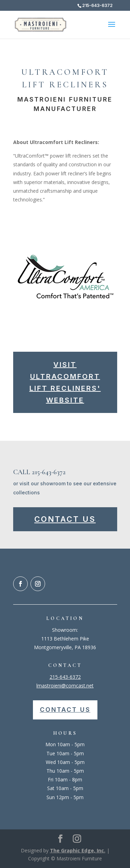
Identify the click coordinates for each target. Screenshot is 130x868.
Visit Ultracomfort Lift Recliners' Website (65, 382)
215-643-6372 (65, 677)
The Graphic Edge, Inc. (78, 850)
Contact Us (65, 519)
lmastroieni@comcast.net (65, 686)
